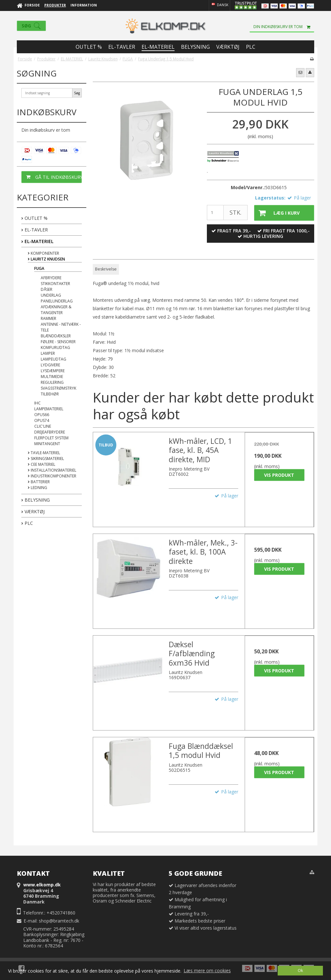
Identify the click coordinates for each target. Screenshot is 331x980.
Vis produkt (279, 475)
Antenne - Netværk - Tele (61, 327)
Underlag (51, 295)
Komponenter (43, 253)
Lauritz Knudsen (46, 259)
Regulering (52, 382)
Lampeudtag (53, 359)
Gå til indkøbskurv (52, 177)
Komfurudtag (55, 347)
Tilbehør (50, 394)
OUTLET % (34, 218)
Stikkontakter (55, 284)
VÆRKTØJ (33, 511)
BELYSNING (36, 500)
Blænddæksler (56, 336)
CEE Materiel (42, 464)
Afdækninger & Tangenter (56, 310)
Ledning (37, 488)
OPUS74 (42, 420)
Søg (77, 93)
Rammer (48, 318)
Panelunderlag (57, 301)
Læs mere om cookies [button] (207, 970)
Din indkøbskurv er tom (284, 27)
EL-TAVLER (35, 230)
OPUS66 (42, 415)
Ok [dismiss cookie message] (300, 970)
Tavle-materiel (44, 453)
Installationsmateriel (52, 470)
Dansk (219, 5)
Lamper (48, 353)
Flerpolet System (51, 438)
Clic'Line (43, 426)
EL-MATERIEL (37, 241)
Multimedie (52, 377)
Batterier (39, 482)
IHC (37, 403)
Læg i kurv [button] (277, 213)
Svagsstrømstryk (59, 388)
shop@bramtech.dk (59, 921)
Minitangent (47, 444)
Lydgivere (50, 365)
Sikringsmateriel (46, 459)
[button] (300, 73)
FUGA (39, 268)
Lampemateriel (49, 409)
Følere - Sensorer (58, 342)
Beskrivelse (106, 269)
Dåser (47, 289)
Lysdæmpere (53, 371)
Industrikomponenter (52, 476)
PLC (27, 523)
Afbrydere (51, 278)
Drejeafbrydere (50, 432)
